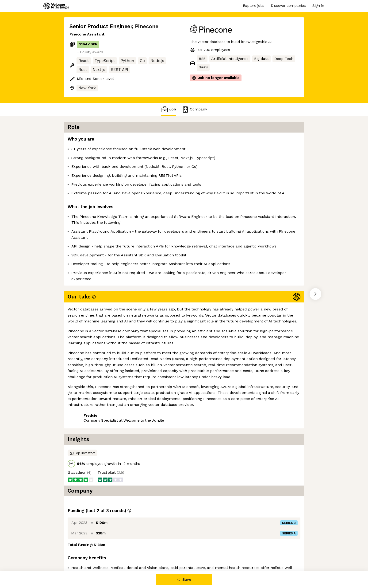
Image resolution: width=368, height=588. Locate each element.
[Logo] (56, 6)
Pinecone (147, 26)
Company (194, 109)
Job (169, 109)
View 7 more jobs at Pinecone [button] (129, 375)
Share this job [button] (82, 375)
